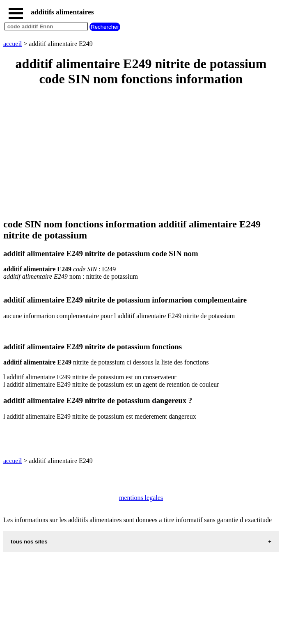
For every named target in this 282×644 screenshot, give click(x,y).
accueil (13, 44)
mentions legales (141, 498)
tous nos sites (29, 542)
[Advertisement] (141, 153)
